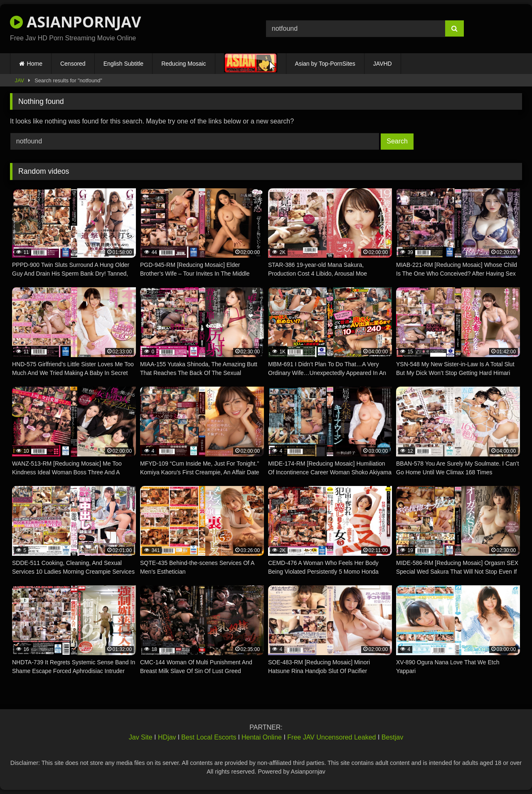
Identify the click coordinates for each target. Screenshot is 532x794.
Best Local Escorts (209, 737)
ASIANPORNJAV (75, 22)
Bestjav (392, 737)
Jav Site (141, 737)
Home (35, 64)
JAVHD (383, 64)
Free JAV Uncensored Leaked (331, 737)
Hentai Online (262, 737)
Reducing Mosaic (183, 64)
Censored (73, 64)
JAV (20, 80)
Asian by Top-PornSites (325, 64)
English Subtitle (124, 64)
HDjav (167, 737)
